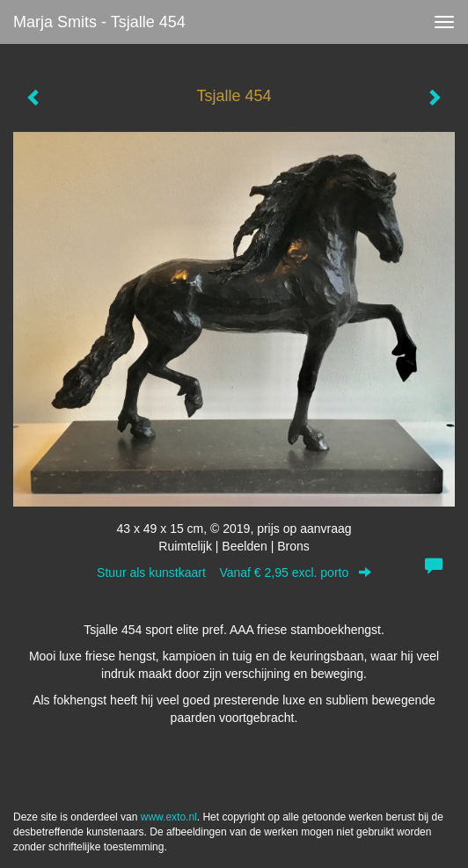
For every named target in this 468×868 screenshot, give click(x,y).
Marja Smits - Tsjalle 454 (99, 22)
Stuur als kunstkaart (234, 573)
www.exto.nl (169, 817)
